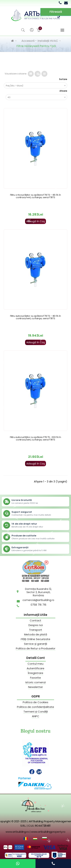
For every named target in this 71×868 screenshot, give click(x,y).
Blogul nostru (35, 731)
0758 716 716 (38, 605)
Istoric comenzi (36, 682)
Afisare (63, 91)
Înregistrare (35, 673)
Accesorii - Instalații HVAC (40, 41)
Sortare (63, 79)
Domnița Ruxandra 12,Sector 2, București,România (38, 592)
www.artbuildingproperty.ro (48, 832)
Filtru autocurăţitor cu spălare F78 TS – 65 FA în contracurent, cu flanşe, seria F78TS (35, 196)
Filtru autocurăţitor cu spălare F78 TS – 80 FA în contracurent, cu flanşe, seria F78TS (35, 317)
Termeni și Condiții (36, 712)
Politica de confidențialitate (35, 707)
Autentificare (35, 668)
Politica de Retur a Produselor (36, 648)
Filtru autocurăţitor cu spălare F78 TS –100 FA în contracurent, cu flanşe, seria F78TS (35, 438)
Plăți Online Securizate (35, 639)
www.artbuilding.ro (17, 832)
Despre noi (36, 625)
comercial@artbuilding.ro (38, 600)
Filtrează (56, 12)
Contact (35, 621)
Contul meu (35, 664)
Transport (36, 630)
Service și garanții (35, 644)
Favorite (35, 678)
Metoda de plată (36, 635)
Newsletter (35, 687)
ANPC (36, 716)
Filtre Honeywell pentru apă (36, 46)
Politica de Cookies (35, 702)
